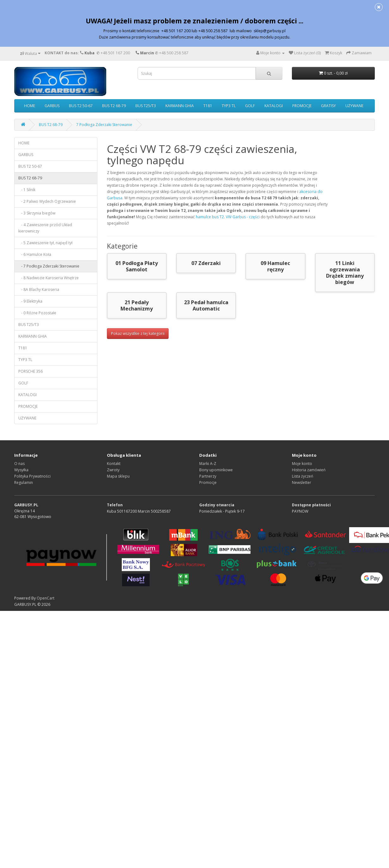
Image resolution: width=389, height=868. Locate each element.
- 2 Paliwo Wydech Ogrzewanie (47, 201)
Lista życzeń (303, 476)
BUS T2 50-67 (81, 106)
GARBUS (52, 106)
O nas (19, 464)
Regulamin (24, 482)
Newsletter (302, 482)
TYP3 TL (229, 106)
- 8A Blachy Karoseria (39, 289)
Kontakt (114, 464)
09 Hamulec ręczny (275, 266)
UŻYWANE (354, 106)
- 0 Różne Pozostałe (37, 313)
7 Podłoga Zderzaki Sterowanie (104, 125)
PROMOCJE (302, 106)
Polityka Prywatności (32, 476)
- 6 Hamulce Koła (35, 254)
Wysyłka (21, 470)
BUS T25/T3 (146, 106)
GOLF (250, 106)
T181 (208, 106)
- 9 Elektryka (30, 301)
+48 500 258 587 (174, 53)
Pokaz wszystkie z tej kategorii (138, 333)
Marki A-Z (208, 464)
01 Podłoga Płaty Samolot (137, 266)
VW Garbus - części (243, 217)
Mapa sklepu (118, 476)
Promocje (208, 482)
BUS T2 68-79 (114, 106)
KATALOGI (274, 106)
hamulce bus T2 (210, 217)
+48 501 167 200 (115, 53)
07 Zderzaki (206, 263)
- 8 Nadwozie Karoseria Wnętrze (49, 278)
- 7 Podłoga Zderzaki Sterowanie (49, 266)
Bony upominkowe (216, 470)
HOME (30, 106)
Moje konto (302, 464)
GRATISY (328, 106)
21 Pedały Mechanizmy (137, 305)
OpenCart (46, 598)
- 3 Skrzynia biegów (37, 213)
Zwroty (113, 470)
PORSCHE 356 (31, 371)
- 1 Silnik (27, 190)
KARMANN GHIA (180, 106)
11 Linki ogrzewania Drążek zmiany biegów (345, 273)
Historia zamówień (309, 470)
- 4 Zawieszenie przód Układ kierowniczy (45, 228)
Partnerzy (208, 476)
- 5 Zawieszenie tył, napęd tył (45, 243)
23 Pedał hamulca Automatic (206, 305)
